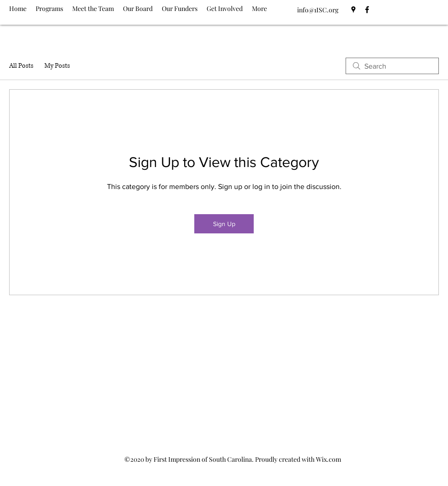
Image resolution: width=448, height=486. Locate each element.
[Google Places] (353, 10)
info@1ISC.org (318, 10)
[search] (392, 66)
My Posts (57, 66)
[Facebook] (367, 10)
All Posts (21, 66)
